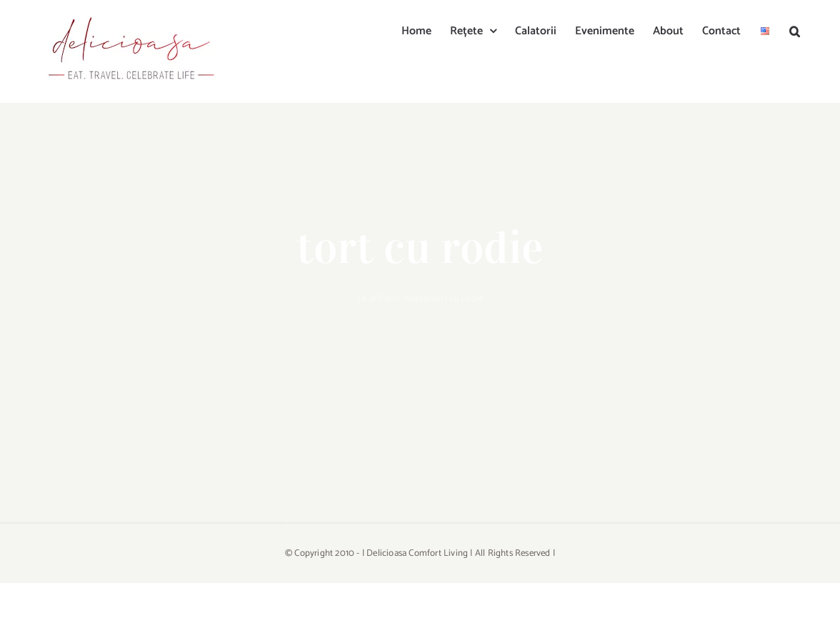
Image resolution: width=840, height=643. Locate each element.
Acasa (416, 299)
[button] (795, 30)
